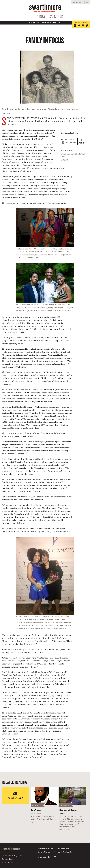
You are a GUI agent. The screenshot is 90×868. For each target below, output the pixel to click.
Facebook (49, 857)
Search (87, 2)
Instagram (55, 857)
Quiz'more (37, 805)
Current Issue (45, 849)
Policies (57, 852)
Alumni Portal (7, 862)
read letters (15, 798)
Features (64, 159)
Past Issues (40, 16)
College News (7, 859)
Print (81, 143)
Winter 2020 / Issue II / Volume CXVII (45, 22)
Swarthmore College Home (13, 856)
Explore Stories (56, 16)
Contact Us (78, 2)
